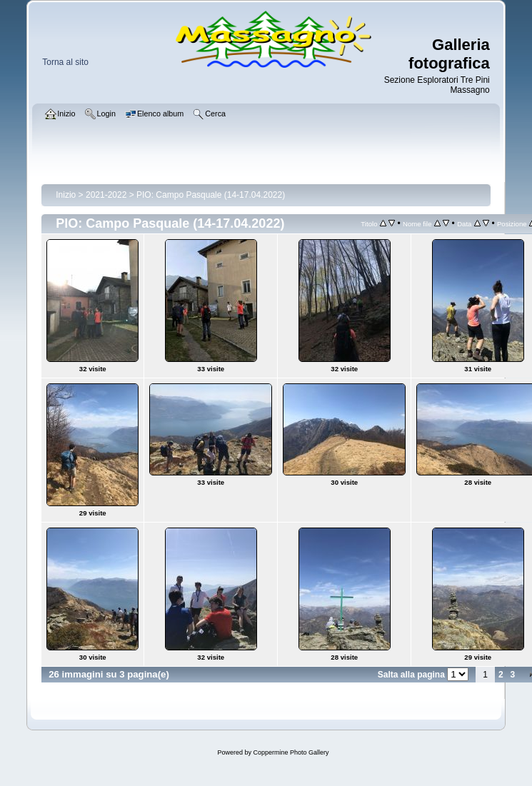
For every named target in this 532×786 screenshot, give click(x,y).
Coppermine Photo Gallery (291, 752)
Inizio (66, 195)
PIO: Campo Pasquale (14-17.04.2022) (211, 195)
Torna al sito (65, 62)
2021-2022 (106, 195)
